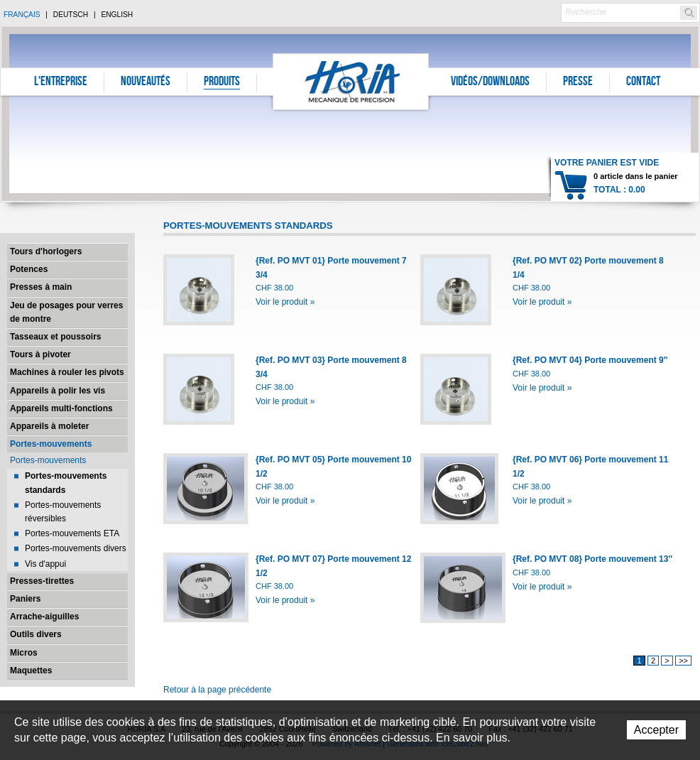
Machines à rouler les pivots (67, 372)
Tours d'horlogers (46, 251)
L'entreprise (61, 82)
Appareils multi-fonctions (61, 408)
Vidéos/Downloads (490, 82)
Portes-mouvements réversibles (63, 512)
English (117, 15)
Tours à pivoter (40, 354)
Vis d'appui (45, 564)
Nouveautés (146, 82)
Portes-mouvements (51, 444)
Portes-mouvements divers (76, 548)
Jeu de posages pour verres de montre (66, 312)
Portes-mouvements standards (66, 483)
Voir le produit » (285, 302)
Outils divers (36, 634)
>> (683, 661)
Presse (578, 82)
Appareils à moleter (49, 426)
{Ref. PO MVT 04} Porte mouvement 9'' (590, 360)
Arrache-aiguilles (44, 617)
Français (22, 15)
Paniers (25, 599)
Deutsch (71, 15)
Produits (222, 82)
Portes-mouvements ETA (72, 533)
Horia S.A (351, 81)
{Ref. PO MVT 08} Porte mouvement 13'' (592, 559)
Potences (29, 269)
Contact (643, 82)
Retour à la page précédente (217, 690)
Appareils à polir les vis (58, 391)
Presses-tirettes (42, 581)
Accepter (656, 730)
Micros (24, 653)
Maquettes (31, 671)
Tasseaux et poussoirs (56, 337)
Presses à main (41, 287)
